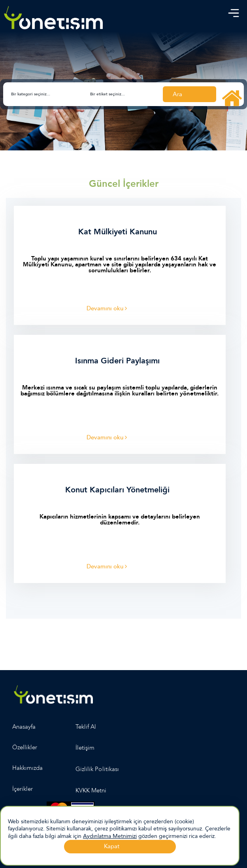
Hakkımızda (28, 768)
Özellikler (25, 747)
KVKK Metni (91, 790)
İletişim (85, 748)
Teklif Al (86, 727)
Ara (177, 94)
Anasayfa (24, 727)
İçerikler (23, 789)
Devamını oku (107, 308)
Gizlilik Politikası (97, 769)
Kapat (112, 846)
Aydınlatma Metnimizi (110, 836)
